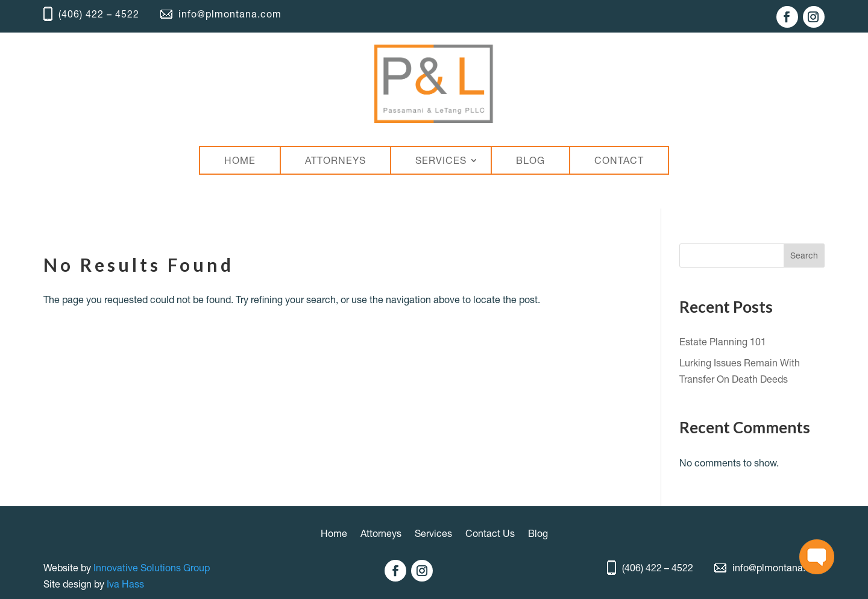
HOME (240, 160)
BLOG (530, 160)
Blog (538, 534)
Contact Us (490, 534)
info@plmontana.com (221, 14)
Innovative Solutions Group (152, 568)
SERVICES (441, 160)
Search (804, 256)
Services (433, 534)
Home (334, 534)
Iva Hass (125, 584)
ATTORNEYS (335, 160)
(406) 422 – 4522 (91, 14)
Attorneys (381, 534)
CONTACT (619, 160)
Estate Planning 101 (723, 342)
